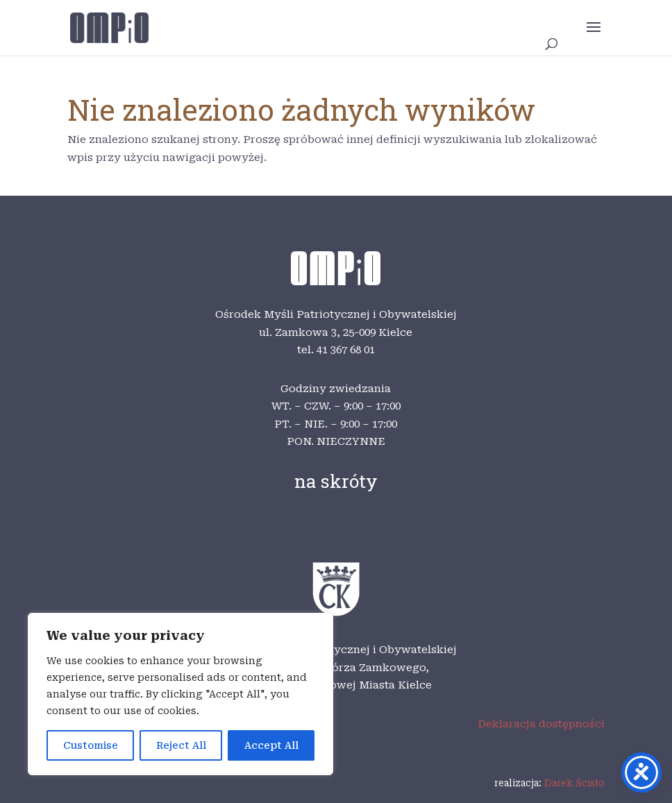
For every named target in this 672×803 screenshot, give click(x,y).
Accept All (271, 745)
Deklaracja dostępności (541, 724)
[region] (180, 694)
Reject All (181, 745)
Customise (91, 745)
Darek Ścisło (574, 783)
